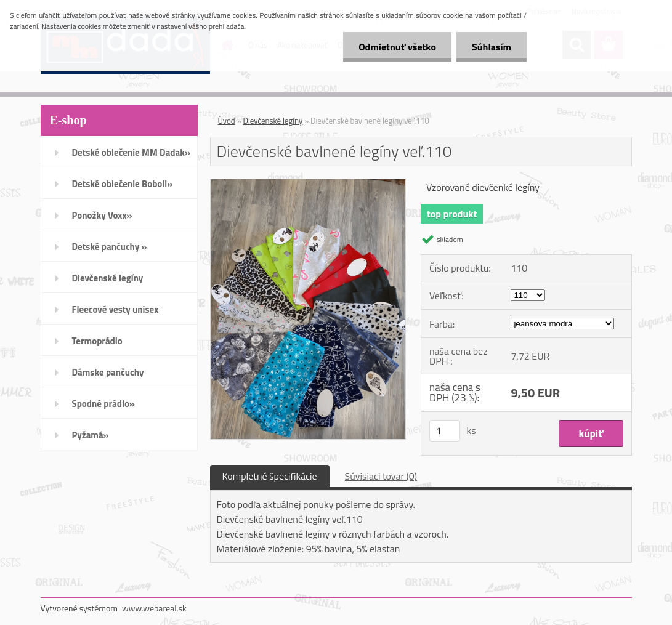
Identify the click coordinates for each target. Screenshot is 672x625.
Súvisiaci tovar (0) (381, 476)
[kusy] (445, 431)
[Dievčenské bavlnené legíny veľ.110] (308, 184)
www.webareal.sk (154, 608)
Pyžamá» (91, 435)
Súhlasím (492, 47)
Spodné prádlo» (104, 404)
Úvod (227, 121)
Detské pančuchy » (110, 247)
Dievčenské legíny (108, 278)
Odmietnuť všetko (397, 47)
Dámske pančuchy (108, 372)
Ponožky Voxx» (102, 215)
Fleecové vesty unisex (115, 309)
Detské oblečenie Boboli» (123, 184)
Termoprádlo (97, 341)
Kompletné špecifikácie (270, 476)
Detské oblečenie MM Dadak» (131, 152)
